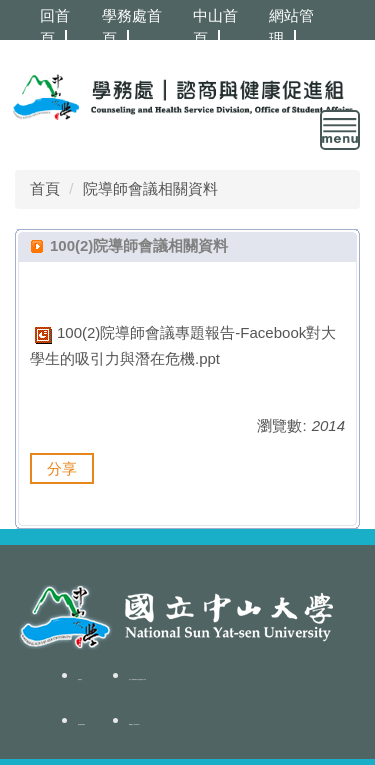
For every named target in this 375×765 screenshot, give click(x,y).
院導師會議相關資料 (150, 188)
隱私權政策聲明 (81, 724)
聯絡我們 (80, 679)
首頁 (45, 188)
